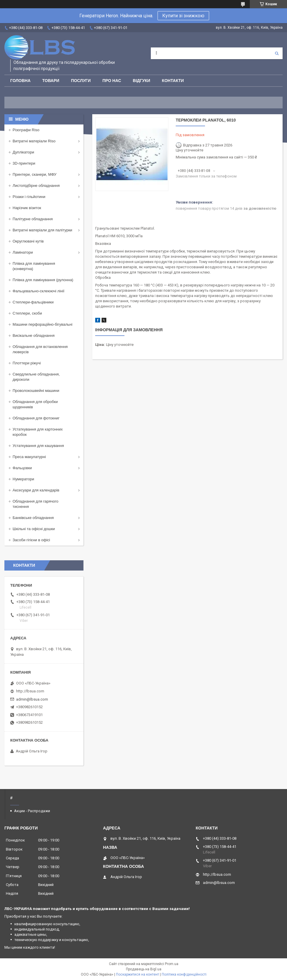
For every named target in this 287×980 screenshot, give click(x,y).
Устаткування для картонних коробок (38, 432)
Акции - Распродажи (32, 811)
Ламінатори (23, 252)
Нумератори (23, 479)
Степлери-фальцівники (33, 302)
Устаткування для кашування (38, 446)
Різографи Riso (26, 130)
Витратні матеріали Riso (34, 141)
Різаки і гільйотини (29, 197)
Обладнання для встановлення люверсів (40, 349)
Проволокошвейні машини (36, 391)
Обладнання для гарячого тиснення (35, 504)
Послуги (81, 81)
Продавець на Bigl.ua (144, 969)
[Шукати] (277, 53)
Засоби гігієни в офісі (31, 540)
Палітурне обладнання (33, 219)
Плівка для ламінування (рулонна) (43, 280)
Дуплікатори (23, 152)
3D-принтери (24, 163)
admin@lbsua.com (32, 699)
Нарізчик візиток (27, 208)
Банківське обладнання (33, 518)
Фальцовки (22, 468)
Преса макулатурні (29, 457)
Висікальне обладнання (34, 336)
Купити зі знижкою (183, 16)
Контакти (173, 81)
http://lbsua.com (30, 691)
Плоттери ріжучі (27, 363)
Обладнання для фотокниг (36, 418)
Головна (20, 81)
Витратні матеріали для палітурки (42, 230)
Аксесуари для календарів (36, 490)
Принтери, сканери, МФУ (35, 174)
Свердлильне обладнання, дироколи (36, 377)
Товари (51, 81)
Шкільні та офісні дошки (34, 529)
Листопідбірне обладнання (36, 186)
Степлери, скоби (27, 313)
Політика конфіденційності (184, 974)
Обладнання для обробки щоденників (35, 404)
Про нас (112, 81)
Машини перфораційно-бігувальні (42, 324)
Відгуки (142, 81)
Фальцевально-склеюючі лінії (39, 291)
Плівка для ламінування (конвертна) (34, 266)
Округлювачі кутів (28, 241)
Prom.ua (172, 964)
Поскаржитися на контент (137, 974)
